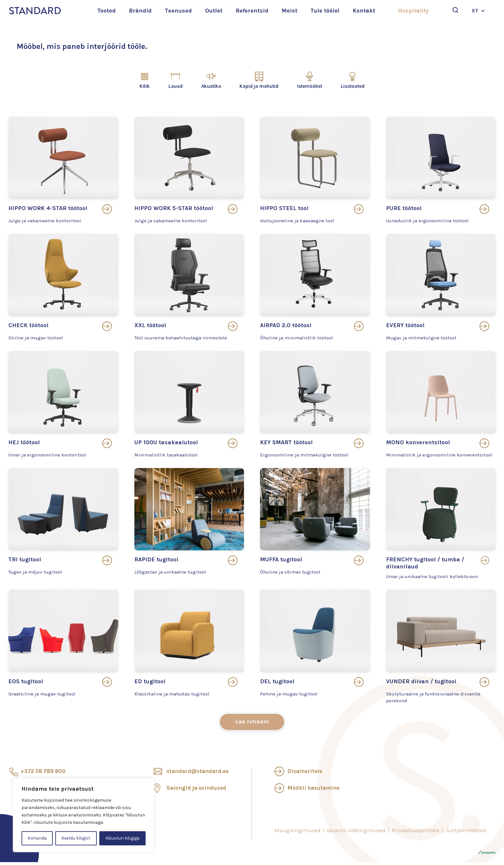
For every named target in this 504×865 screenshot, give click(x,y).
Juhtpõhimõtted (466, 833)
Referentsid (252, 11)
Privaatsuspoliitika (416, 833)
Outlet (214, 11)
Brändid (140, 11)
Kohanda (37, 838)
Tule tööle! (325, 11)
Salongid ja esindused (196, 790)
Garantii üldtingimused (356, 833)
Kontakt (364, 11)
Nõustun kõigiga (122, 838)
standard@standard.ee (198, 774)
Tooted (107, 11)
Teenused (178, 11)
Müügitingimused (297, 833)
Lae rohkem (252, 724)
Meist (289, 11)
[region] (84, 815)
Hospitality (413, 11)
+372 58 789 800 (43, 774)
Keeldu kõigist (76, 838)
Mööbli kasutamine (313, 790)
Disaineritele (305, 774)
